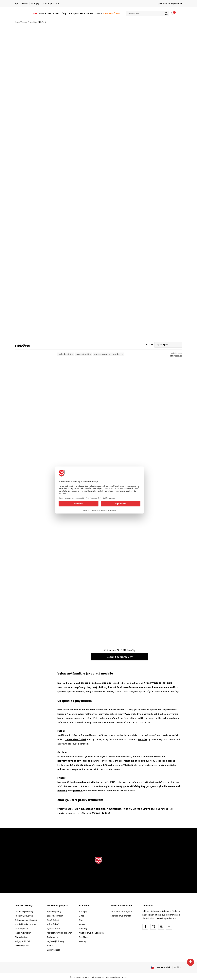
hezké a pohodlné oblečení (85, 782)
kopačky (143, 739)
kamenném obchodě (164, 687)
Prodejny (83, 911)
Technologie (53, 937)
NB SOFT (102, 977)
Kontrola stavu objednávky (59, 933)
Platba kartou (21, 937)
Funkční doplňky (136, 786)
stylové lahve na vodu (169, 786)
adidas (89, 809)
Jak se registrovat (23, 933)
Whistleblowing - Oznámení (91, 933)
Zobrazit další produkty (120, 657)
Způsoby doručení (55, 916)
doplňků (107, 683)
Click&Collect (53, 920)
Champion (100, 809)
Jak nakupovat (21, 929)
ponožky (62, 791)
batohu (129, 765)
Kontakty (83, 929)
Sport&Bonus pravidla (121, 916)
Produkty (32, 22)
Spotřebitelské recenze (26, 924)
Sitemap (82, 941)
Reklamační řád (22, 946)
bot (94, 683)
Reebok (127, 809)
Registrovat (176, 4)
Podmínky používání (24, 916)
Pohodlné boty (132, 761)
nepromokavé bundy (69, 761)
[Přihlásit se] (173, 13)
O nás (81, 916)
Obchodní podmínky (24, 911)
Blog (81, 920)
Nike (81, 809)
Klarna (50, 946)
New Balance (114, 809)
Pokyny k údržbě (22, 941)
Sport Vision (20, 22)
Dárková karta (53, 950)
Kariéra (82, 924)
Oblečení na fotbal (75, 739)
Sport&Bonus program (121, 911)
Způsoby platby (54, 911)
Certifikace (84, 937)
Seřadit (150, 345)
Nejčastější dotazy (55, 941)
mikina (61, 769)
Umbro (146, 809)
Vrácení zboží (53, 924)
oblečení (86, 683)
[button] (147, 14)
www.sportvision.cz (84, 977)
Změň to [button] (178, 967)
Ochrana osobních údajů (26, 920)
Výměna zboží (53, 929)
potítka (78, 791)
